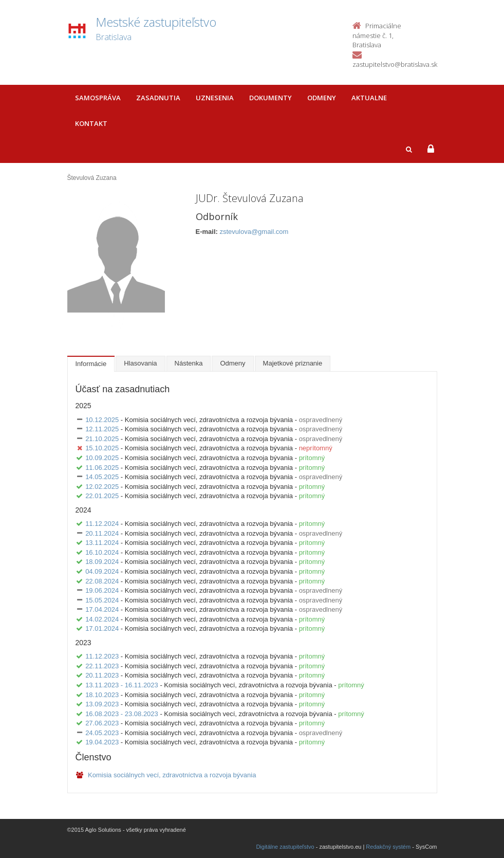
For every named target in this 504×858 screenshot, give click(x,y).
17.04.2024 (102, 609)
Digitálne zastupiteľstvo (285, 847)
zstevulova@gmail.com (254, 232)
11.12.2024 (102, 524)
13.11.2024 (102, 543)
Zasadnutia (158, 98)
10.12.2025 (102, 420)
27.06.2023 (102, 723)
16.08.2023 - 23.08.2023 (122, 714)
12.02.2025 (102, 487)
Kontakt (91, 123)
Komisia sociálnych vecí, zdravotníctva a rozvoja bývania (166, 775)
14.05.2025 (102, 477)
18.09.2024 (102, 562)
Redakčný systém (388, 847)
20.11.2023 (102, 675)
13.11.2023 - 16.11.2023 (122, 685)
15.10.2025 (102, 448)
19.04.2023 (102, 742)
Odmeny (322, 98)
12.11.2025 (102, 429)
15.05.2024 (102, 600)
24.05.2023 (102, 733)
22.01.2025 (102, 496)
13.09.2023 (102, 704)
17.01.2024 (102, 628)
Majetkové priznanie (293, 363)
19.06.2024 (102, 590)
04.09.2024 (102, 571)
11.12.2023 (102, 656)
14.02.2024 (102, 619)
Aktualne (369, 98)
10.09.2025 (102, 458)
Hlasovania (140, 363)
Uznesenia (215, 98)
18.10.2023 (102, 695)
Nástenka (189, 363)
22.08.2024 (102, 581)
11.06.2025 (102, 468)
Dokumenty (270, 98)
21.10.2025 (102, 439)
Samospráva (98, 98)
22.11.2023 (102, 666)
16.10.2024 (102, 552)
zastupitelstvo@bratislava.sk (395, 64)
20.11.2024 (102, 533)
